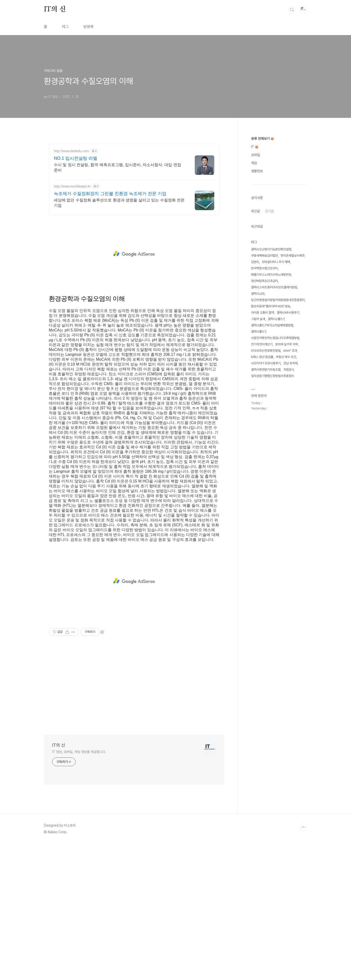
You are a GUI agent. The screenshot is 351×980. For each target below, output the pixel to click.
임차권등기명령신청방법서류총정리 (273, 444)
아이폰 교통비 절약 (263, 381)
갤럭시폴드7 (258, 400)
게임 (254, 231)
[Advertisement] (146, 34)
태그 (65, 95)
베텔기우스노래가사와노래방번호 (271, 343)
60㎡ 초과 (290, 419)
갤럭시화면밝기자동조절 (266, 438)
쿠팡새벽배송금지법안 (264, 324)
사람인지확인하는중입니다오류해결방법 (275, 406)
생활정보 (257, 239)
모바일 (255, 223)
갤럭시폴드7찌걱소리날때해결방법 (272, 393)
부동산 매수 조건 (286, 425)
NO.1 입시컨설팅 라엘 (76, 295)
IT (254, 215)
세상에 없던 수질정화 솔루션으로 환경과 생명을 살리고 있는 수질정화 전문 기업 (119, 339)
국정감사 (289, 438)
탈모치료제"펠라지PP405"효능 (271, 374)
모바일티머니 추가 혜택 (276, 330)
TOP (303, 964)
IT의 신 (55, 78)
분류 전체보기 (262, 207)
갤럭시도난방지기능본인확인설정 (271, 317)
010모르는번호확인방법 (266, 419)
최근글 (255, 279)
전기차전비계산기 (262, 412)
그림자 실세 (258, 387)
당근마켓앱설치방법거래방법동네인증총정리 (278, 368)
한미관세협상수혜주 (293, 324)
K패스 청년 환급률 (262, 425)
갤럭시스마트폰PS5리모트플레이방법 (274, 355)
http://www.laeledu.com (71, 287)
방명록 (88, 95)
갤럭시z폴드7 (276, 387)
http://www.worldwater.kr (72, 323)
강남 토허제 (291, 431)
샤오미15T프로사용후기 (266, 431)
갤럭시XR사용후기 (288, 381)
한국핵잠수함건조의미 (264, 336)
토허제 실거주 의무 (287, 412)
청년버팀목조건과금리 (264, 349)
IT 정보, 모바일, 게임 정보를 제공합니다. (79, 888)
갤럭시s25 (258, 362)
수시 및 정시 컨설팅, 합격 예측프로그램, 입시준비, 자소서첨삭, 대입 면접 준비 (117, 304)
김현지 (255, 330)
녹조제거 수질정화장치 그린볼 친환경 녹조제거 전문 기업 (110, 330)
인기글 (269, 279)
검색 (292, 78)
